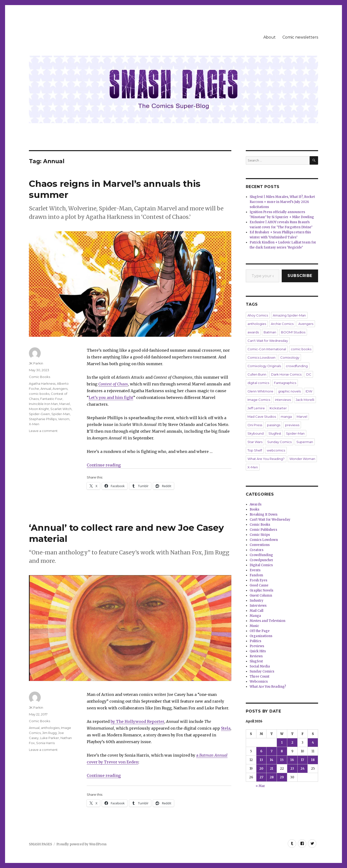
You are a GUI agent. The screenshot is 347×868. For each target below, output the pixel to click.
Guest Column (261, 595)
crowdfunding (297, 366)
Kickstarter (278, 408)
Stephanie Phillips (43, 419)
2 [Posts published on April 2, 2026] (292, 743)
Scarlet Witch (61, 409)
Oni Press (255, 425)
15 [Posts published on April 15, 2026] (282, 760)
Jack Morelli (305, 400)
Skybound (256, 433)
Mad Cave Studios (262, 417)
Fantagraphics (285, 383)
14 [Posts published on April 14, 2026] (272, 760)
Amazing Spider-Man (289, 315)
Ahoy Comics (258, 315)
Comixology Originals (264, 366)
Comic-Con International (267, 349)
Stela (226, 728)
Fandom (256, 575)
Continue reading (104, 465)
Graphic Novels (261, 590)
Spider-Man (61, 414)
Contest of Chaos (113, 384)
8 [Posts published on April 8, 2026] (282, 751)
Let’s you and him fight (111, 397)
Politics (255, 641)
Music (254, 626)
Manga (255, 616)
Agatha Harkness (42, 384)
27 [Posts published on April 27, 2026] (261, 777)
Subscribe (300, 276)
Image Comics (259, 400)
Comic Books (40, 377)
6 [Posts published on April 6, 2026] (261, 751)
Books (254, 509)
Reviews (256, 656)
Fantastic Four (51, 399)
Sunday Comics (279, 442)
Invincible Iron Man (43, 404)
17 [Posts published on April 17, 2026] (303, 760)
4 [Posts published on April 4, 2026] (313, 743)
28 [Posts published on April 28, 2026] (272, 777)
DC (309, 374)
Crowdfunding (261, 555)
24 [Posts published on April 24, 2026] (303, 769)
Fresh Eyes (258, 580)
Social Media (260, 666)
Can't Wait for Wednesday (268, 341)
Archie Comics (282, 324)
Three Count (260, 676)
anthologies (50, 728)
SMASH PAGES (40, 844)
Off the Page (260, 631)
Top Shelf (255, 450)
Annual (46, 389)
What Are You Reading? (266, 459)
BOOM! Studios (293, 332)
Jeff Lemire (256, 408)
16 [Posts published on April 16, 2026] (292, 760)
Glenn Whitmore (260, 391)
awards (253, 332)
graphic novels (289, 391)
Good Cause (259, 585)
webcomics (276, 450)
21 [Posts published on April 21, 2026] (272, 769)
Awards (256, 504)
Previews (257, 646)
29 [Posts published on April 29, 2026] (282, 777)
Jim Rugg (49, 733)
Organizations (261, 636)
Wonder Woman (302, 459)
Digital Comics (261, 565)
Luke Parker (50, 738)
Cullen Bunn (257, 374)
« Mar (260, 786)
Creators (257, 550)
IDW (309, 391)
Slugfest (275, 433)
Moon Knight (39, 409)
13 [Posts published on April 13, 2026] (261, 760)
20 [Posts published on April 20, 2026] (261, 769)
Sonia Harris (45, 743)
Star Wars (255, 442)
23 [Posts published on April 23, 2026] (292, 769)
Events (255, 570)
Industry (257, 601)
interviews (283, 400)
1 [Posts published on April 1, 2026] (282, 743)
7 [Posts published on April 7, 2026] (272, 751)
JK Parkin (36, 363)
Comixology (290, 357)
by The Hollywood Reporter (137, 721)
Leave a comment (43, 431)
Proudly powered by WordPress (81, 844)
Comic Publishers (263, 530)
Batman (270, 332)
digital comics (258, 383)
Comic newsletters (300, 37)
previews (292, 425)
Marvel (65, 404)
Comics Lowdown (261, 357)
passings (274, 425)
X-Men (34, 424)
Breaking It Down (264, 515)
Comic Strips (260, 535)
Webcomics (259, 682)
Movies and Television (267, 621)
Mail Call (257, 611)
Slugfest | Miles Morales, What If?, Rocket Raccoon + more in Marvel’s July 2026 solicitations (282, 202)
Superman (305, 442)
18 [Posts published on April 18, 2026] (313, 760)
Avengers (60, 389)
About (270, 37)
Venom (64, 419)
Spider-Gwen (39, 414)
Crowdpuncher (261, 560)
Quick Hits (258, 651)
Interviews (258, 606)
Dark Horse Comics (286, 374)
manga (286, 417)
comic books (39, 394)
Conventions (260, 545)
